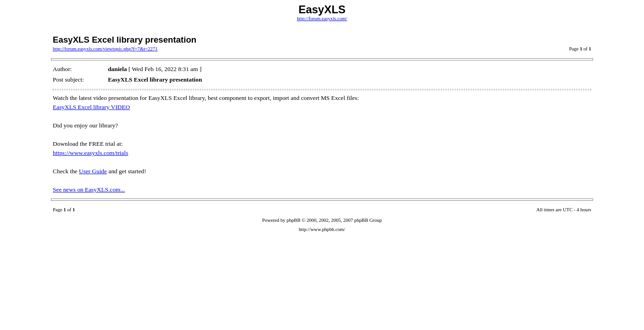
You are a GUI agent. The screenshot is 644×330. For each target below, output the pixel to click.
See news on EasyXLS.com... (89, 190)
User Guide (93, 171)
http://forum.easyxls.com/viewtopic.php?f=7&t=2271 (105, 49)
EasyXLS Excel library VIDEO (91, 107)
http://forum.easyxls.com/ (322, 19)
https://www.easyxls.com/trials (90, 153)
